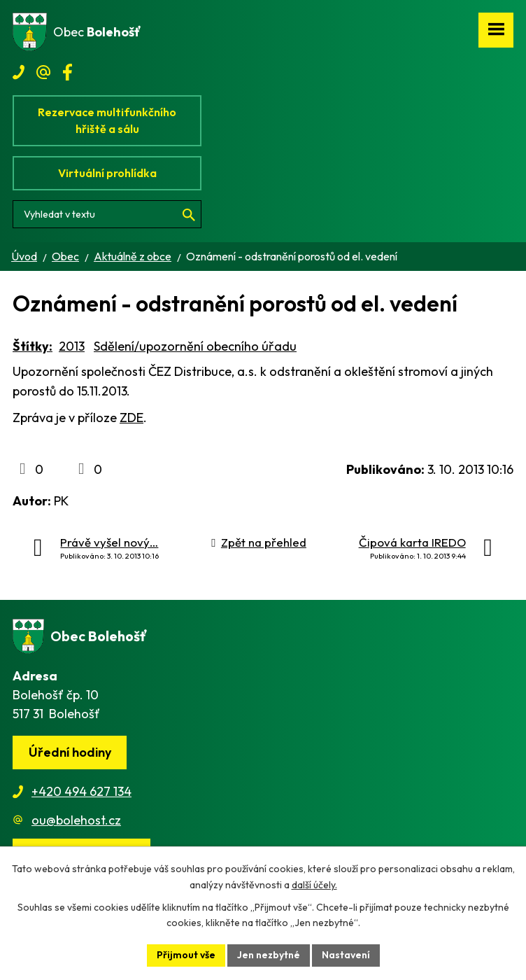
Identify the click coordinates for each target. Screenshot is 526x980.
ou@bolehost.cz (76, 820)
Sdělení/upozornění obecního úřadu (195, 346)
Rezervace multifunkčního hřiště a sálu (107, 120)
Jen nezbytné (269, 955)
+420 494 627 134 (81, 791)
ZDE (131, 418)
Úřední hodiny (70, 752)
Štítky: (33, 346)
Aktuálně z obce (133, 256)
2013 (72, 346)
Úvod (24, 256)
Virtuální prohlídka (107, 173)
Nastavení (346, 955)
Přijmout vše (186, 955)
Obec (65, 256)
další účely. (314, 885)
